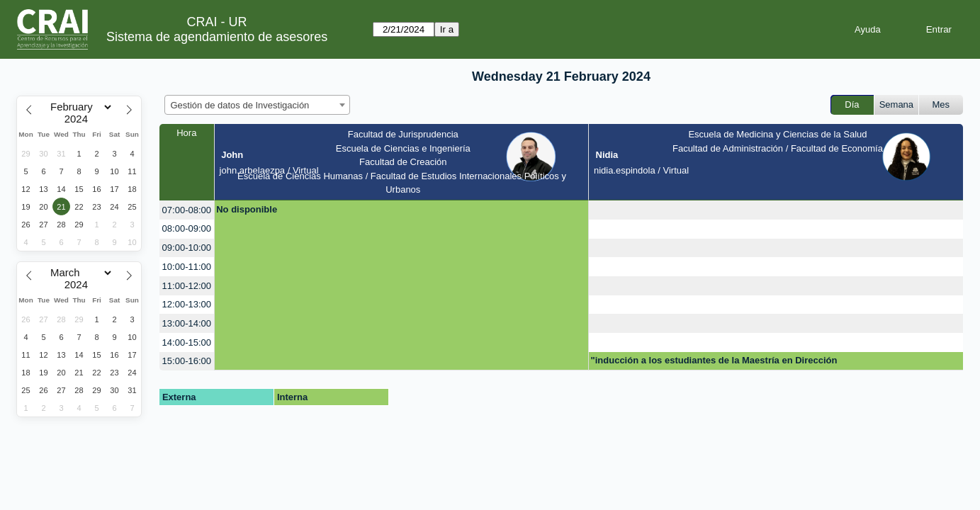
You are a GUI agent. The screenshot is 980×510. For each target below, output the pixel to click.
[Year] (79, 119)
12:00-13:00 (187, 304)
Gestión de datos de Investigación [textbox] (240, 105)
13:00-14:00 (187, 323)
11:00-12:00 (187, 286)
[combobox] (257, 105)
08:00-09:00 (187, 228)
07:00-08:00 (187, 210)
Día (852, 104)
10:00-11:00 (187, 267)
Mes (941, 104)
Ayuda (868, 29)
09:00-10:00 (187, 248)
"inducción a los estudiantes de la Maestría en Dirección (714, 360)
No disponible (247, 209)
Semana (896, 104)
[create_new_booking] (776, 210)
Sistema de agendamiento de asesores (217, 37)
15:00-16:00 (187, 361)
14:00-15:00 (187, 342)
